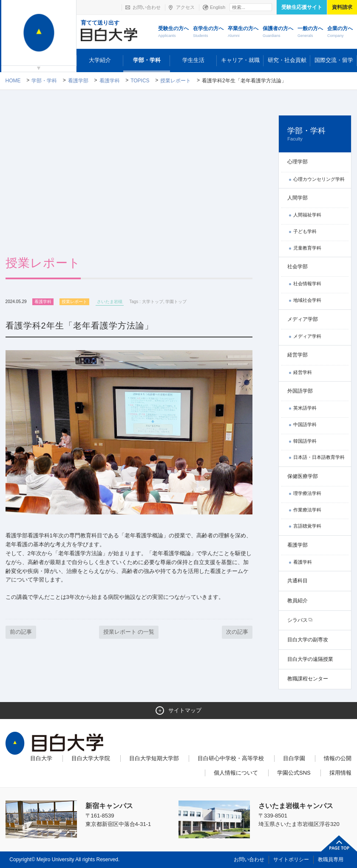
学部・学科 (147, 60)
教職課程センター (308, 679)
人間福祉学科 (307, 215)
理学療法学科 (307, 493)
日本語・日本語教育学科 (319, 457)
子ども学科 (305, 231)
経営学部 (297, 355)
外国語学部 (300, 391)
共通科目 (297, 581)
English (218, 7)
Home (13, 81)
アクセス (185, 7)
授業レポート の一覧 (129, 632)
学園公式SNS (294, 773)
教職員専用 (331, 860)
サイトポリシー (291, 860)
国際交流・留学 (334, 60)
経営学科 (303, 372)
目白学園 (294, 758)
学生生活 (193, 60)
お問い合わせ (147, 7)
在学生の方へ (208, 32)
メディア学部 (303, 319)
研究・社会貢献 (287, 60)
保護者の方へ (278, 32)
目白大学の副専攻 (308, 640)
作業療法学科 (307, 510)
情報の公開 (338, 758)
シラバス (297, 620)
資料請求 (342, 7)
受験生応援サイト (302, 7)
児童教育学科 (307, 248)
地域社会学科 (307, 300)
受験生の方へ (173, 32)
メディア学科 (307, 336)
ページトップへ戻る (339, 843)
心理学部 (297, 162)
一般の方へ (310, 32)
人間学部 (297, 198)
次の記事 (237, 632)
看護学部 (78, 81)
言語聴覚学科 (307, 526)
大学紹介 (100, 60)
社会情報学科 (307, 284)
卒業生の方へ (243, 32)
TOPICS (140, 81)
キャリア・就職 (240, 60)
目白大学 (41, 758)
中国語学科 (305, 424)
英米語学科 (305, 408)
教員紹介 (297, 601)
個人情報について (236, 773)
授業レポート (176, 81)
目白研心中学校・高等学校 (231, 758)
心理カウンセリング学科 (319, 179)
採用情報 (340, 773)
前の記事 (21, 632)
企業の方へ (340, 32)
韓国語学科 (305, 441)
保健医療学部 (303, 476)
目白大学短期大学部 (154, 758)
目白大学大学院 (91, 758)
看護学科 (110, 81)
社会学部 (297, 267)
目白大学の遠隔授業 (310, 659)
